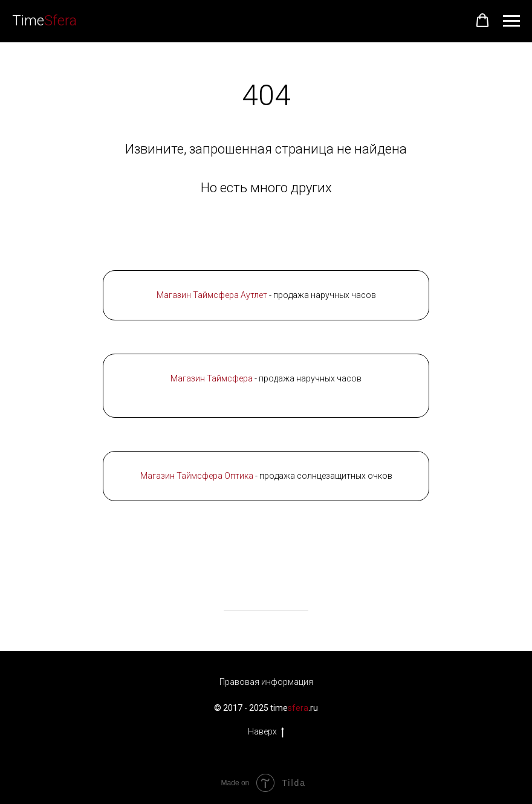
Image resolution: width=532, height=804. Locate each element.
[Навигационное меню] (511, 21)
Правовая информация (266, 682)
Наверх (266, 732)
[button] (482, 21)
